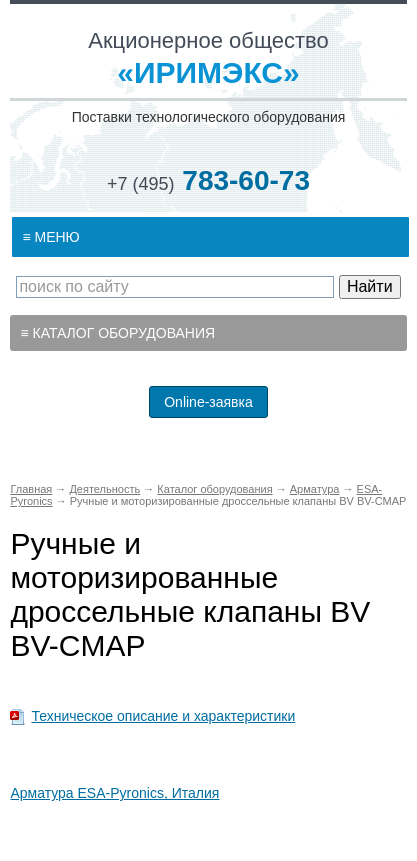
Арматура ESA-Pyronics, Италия (114, 793)
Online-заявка (208, 402)
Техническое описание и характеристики (163, 716)
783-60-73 (208, 180)
